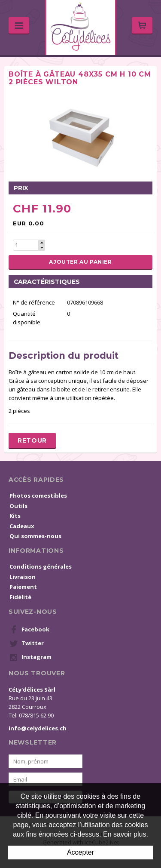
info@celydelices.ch (38, 728)
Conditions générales (41, 566)
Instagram (30, 657)
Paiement (23, 587)
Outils (18, 506)
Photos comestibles (38, 496)
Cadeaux (22, 526)
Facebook (29, 630)
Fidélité (20, 597)
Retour (32, 440)
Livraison (23, 577)
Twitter (27, 643)
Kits (15, 516)
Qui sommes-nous (35, 536)
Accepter (80, 852)
